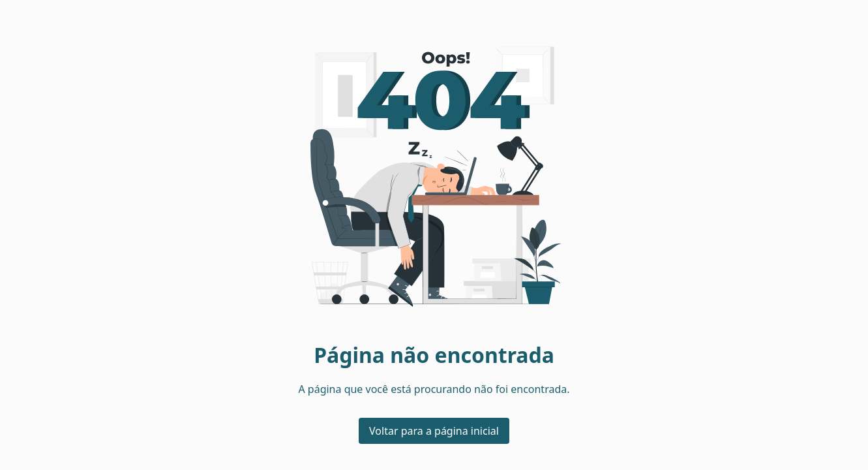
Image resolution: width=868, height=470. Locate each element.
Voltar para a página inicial (434, 431)
